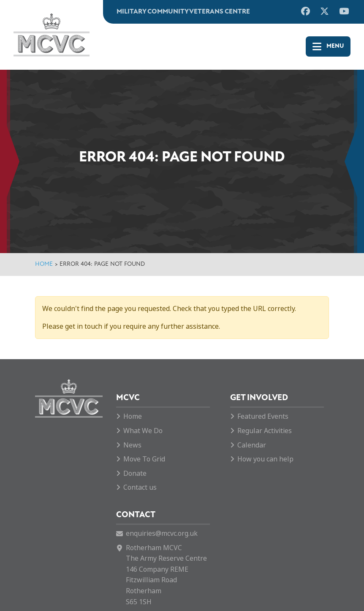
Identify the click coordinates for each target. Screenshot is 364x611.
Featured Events (263, 416)
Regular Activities (265, 431)
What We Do (143, 431)
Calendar (252, 445)
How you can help (265, 459)
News (132, 445)
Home (44, 264)
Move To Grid (144, 459)
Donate (135, 473)
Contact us (140, 487)
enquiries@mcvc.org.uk (162, 533)
